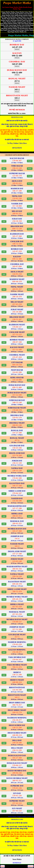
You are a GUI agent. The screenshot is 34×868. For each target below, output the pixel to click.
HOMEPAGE (17, 863)
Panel (30, 161)
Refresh (17, 49)
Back (3, 866)
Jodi (4, 161)
